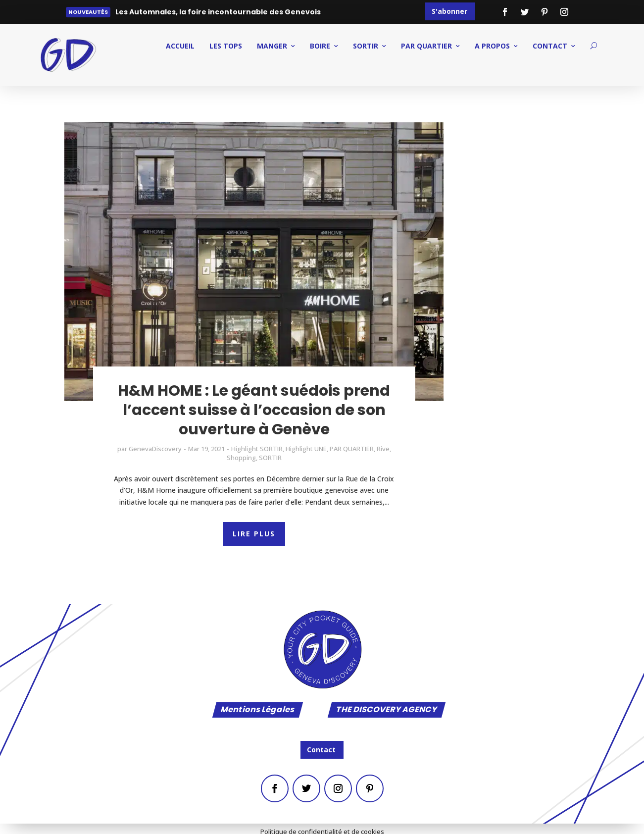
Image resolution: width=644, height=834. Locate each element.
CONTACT (550, 46)
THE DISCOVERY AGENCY (387, 710)
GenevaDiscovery (155, 449)
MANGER (272, 46)
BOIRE (320, 46)
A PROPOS (492, 46)
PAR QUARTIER (426, 46)
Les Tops (226, 46)
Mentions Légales (258, 710)
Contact (321, 750)
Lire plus (137, 14)
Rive (383, 449)
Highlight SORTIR (257, 449)
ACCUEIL (180, 46)
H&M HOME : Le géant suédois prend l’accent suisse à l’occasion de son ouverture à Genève (254, 410)
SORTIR (366, 46)
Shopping (241, 458)
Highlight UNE (306, 449)
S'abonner (449, 11)
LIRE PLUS (254, 534)
